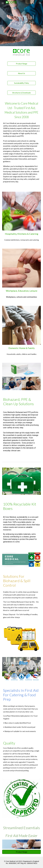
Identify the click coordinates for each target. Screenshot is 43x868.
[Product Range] (21, 64)
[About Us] (21, 73)
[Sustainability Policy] (21, 83)
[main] (22, 23)
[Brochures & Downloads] (21, 93)
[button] (3, 3)
